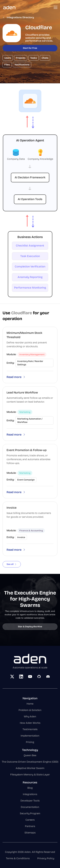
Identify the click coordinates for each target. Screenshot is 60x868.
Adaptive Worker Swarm (30, 768)
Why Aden (30, 716)
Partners (30, 826)
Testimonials (30, 729)
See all (12, 564)
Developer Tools (30, 801)
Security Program (30, 813)
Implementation (30, 736)
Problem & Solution (30, 710)
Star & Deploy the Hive (30, 627)
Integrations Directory (18, 17)
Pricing (30, 742)
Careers (30, 820)
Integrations (30, 794)
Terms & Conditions (18, 858)
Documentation (30, 807)
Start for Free (30, 48)
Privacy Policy (46, 858)
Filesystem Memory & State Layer (30, 775)
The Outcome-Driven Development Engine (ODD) (30, 762)
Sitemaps (30, 833)
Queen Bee (30, 755)
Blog (30, 788)
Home (30, 704)
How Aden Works (30, 723)
